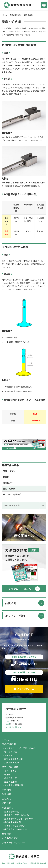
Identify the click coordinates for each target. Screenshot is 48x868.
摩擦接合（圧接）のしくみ (17, 815)
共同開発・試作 (12, 762)
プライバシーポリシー (13, 843)
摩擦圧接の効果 (10, 465)
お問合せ (7, 803)
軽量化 (6, 477)
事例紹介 (7, 789)
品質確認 (11, 603)
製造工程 (8, 755)
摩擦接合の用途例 (13, 822)
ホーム (5, 740)
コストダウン (9, 471)
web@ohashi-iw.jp (13, 727)
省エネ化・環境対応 (12, 494)
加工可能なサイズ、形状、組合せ (20, 748)
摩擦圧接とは (9, 807)
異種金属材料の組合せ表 (16, 829)
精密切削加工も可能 (14, 759)
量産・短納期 (9, 488)
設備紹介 (7, 794)
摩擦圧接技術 (9, 744)
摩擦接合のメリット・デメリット (20, 819)
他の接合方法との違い (15, 826)
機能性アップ (9, 483)
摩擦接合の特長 (12, 811)
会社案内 (7, 798)
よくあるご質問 (15, 616)
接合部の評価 (10, 752)
